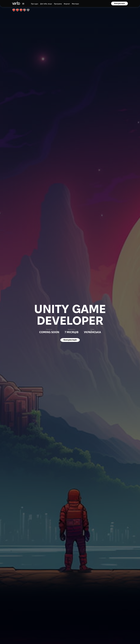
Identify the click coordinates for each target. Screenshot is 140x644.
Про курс (35, 4)
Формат (67, 4)
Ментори (75, 4)
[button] (23, 4)
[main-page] (16, 3)
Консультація (119, 4)
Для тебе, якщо (46, 4)
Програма (58, 4)
